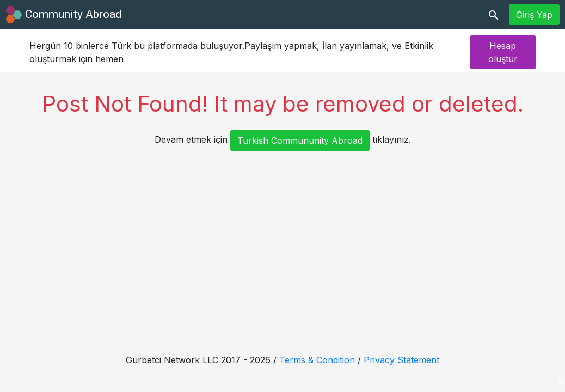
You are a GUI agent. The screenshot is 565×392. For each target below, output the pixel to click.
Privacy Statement (401, 360)
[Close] (561, 382)
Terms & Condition (317, 360)
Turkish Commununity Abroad (300, 140)
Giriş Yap (534, 15)
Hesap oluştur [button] (503, 52)
